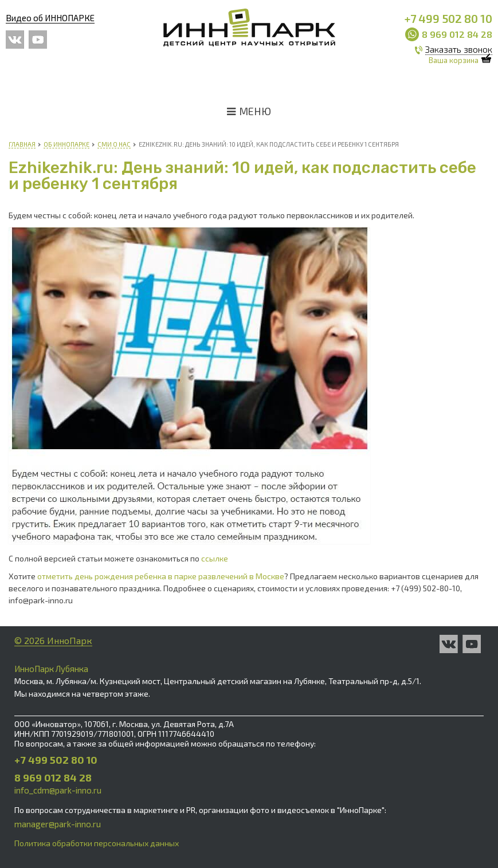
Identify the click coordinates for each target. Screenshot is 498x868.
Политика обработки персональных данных (97, 843)
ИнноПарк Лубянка (51, 669)
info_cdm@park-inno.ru (58, 790)
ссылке (215, 558)
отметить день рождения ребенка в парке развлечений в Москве (161, 576)
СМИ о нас (114, 144)
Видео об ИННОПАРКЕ (50, 18)
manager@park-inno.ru (58, 824)
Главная (22, 144)
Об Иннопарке (66, 144)
